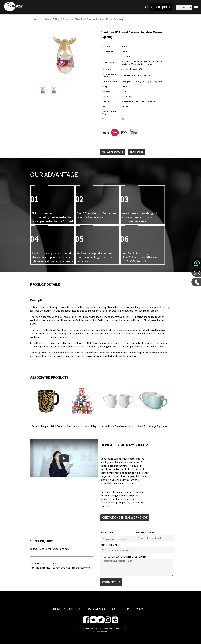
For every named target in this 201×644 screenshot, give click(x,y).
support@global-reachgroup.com (71, 568)
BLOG (112, 609)
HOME (57, 609)
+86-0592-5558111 (41, 568)
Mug (58, 19)
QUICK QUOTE (161, 7)
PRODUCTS (83, 609)
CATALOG (100, 609)
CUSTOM (125, 609)
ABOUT (69, 609)
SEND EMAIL (137, 152)
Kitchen (47, 19)
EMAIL (56, 564)
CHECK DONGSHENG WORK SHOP (125, 518)
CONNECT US (111, 582)
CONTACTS (140, 609)
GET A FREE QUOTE (113, 152)
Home (36, 19)
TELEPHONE (38, 564)
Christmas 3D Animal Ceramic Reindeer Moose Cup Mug (93, 19)
